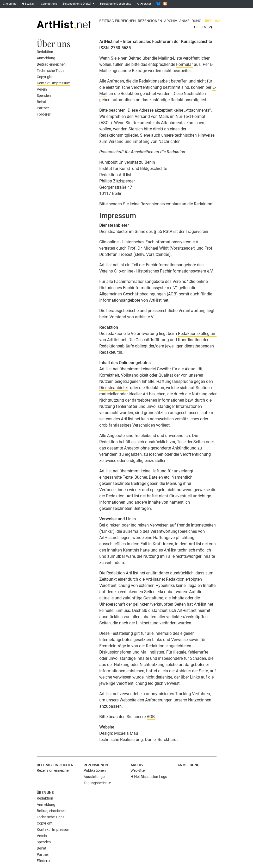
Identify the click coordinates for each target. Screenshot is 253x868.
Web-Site (138, 770)
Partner (43, 108)
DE (196, 27)
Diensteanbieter (114, 388)
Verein (42, 89)
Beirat (42, 102)
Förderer (44, 114)
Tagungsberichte (97, 783)
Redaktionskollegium (197, 334)
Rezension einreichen (54, 770)
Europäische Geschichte (116, 4)
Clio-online (10, 4)
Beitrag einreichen (118, 21)
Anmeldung (190, 21)
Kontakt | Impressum (54, 83)
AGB (172, 294)
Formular (184, 64)
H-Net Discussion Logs (149, 777)
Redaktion (45, 52)
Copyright (45, 77)
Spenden (44, 96)
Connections (49, 4)
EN (204, 27)
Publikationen (95, 770)
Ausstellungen (95, 777)
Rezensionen (150, 21)
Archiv (171, 21)
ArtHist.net (144, 4)
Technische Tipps (51, 71)
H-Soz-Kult (29, 4)
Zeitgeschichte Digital (77, 4)
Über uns (212, 21)
